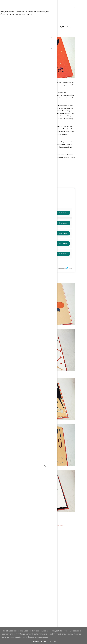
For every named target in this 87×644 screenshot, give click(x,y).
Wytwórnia (60, 526)
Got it (52, 641)
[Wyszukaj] (74, 6)
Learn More (39, 641)
